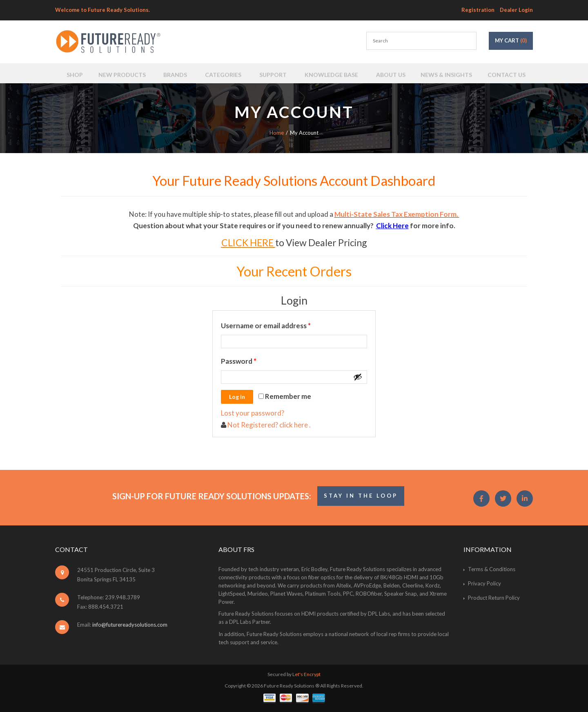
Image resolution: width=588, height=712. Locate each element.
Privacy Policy (484, 583)
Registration (478, 10)
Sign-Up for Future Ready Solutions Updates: (212, 496)
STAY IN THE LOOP (361, 496)
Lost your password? (253, 413)
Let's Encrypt (306, 674)
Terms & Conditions (492, 569)
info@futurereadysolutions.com (130, 625)
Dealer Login (516, 10)
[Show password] (358, 377)
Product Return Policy (494, 598)
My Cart (511, 40)
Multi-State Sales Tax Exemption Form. (397, 214)
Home (277, 133)
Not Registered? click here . (268, 425)
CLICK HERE (247, 243)
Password (253, 360)
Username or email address (280, 324)
